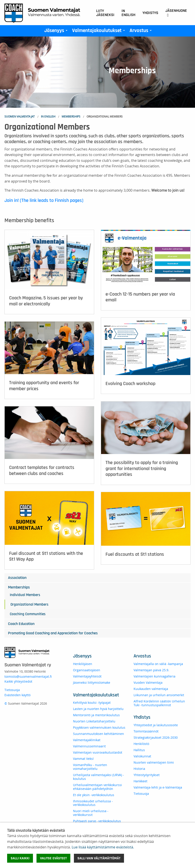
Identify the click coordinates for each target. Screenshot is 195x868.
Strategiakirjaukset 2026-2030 (156, 737)
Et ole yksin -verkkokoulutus (94, 795)
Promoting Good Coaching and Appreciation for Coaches (53, 633)
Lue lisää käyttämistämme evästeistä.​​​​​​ (103, 847)
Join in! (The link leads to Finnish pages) (44, 200)
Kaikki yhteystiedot (18, 681)
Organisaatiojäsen (87, 670)
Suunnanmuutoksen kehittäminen (99, 734)
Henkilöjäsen (83, 664)
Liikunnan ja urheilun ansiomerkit (159, 695)
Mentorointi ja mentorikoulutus (96, 715)
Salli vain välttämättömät (99, 858)
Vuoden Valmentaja (148, 682)
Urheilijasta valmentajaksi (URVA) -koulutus (99, 777)
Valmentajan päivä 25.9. (151, 670)
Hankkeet (140, 781)
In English (128, 13)
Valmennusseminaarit (89, 746)
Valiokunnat (142, 756)
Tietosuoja (12, 690)
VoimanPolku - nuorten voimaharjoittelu (90, 767)
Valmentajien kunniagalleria (154, 676)
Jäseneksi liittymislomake (92, 682)
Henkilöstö (141, 744)
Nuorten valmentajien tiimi (154, 762)
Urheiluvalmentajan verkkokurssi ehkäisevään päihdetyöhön (97, 787)
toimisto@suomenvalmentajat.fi (28, 676)
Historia (139, 769)
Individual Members (25, 595)
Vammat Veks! (83, 759)
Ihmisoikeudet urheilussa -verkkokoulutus (93, 803)
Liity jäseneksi (105, 13)
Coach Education (21, 624)
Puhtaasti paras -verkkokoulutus (97, 821)
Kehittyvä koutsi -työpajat (92, 703)
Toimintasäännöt (146, 731)
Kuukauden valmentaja (151, 689)
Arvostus (141, 32)
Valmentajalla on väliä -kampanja (158, 664)
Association (17, 578)
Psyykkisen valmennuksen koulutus (99, 727)
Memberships (71, 116)
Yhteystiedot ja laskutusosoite (156, 725)
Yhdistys (150, 13)
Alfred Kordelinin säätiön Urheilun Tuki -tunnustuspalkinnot (159, 703)
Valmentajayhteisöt (87, 676)
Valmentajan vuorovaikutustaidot (98, 752)
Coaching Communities (28, 614)
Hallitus (139, 750)
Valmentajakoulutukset (99, 32)
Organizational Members (29, 604)
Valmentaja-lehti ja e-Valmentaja (158, 787)
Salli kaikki (20, 858)
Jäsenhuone (176, 13)
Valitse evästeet (53, 858)
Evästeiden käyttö (17, 695)
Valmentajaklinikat (87, 740)
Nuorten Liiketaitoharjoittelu (94, 721)
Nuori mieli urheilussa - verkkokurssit (91, 813)
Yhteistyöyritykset (147, 775)
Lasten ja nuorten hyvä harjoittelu (98, 709)
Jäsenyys (57, 32)
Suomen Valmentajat (20, 116)
